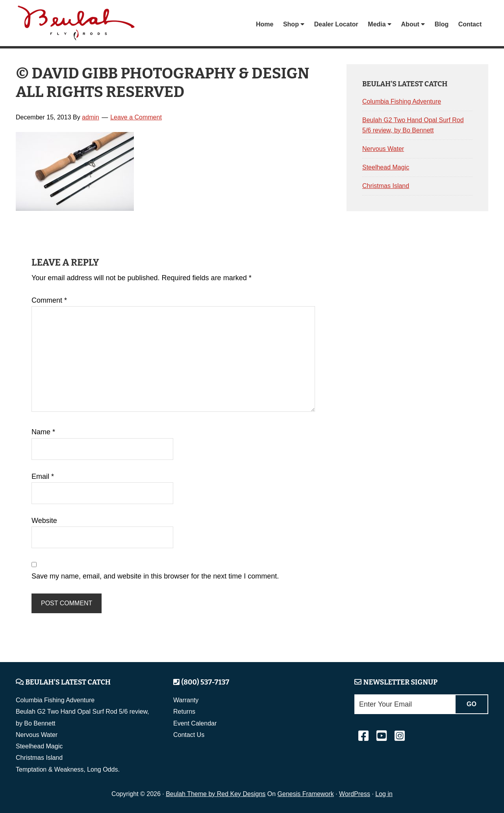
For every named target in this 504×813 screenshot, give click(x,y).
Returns (184, 712)
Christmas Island (386, 186)
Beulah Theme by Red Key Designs (216, 794)
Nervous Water (383, 149)
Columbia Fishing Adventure (402, 101)
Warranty (186, 700)
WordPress (355, 794)
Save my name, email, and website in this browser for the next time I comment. (155, 576)
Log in (384, 794)
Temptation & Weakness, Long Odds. (68, 769)
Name (43, 432)
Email (43, 476)
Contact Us (189, 735)
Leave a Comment (136, 117)
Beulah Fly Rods (78, 24)
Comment (49, 300)
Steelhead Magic (386, 167)
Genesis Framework (306, 794)
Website (44, 521)
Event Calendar (195, 723)
